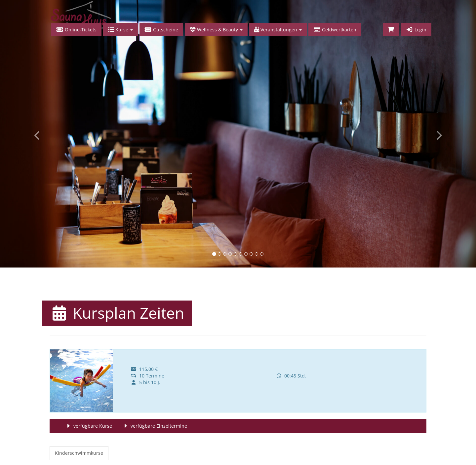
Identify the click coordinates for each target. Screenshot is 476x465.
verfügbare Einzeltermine (155, 426)
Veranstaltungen (278, 30)
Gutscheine (161, 30)
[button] (36, 134)
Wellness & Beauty (216, 30)
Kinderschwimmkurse (79, 453)
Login (416, 30)
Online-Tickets (76, 30)
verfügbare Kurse (88, 426)
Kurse (120, 30)
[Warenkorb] (391, 30)
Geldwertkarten (335, 30)
